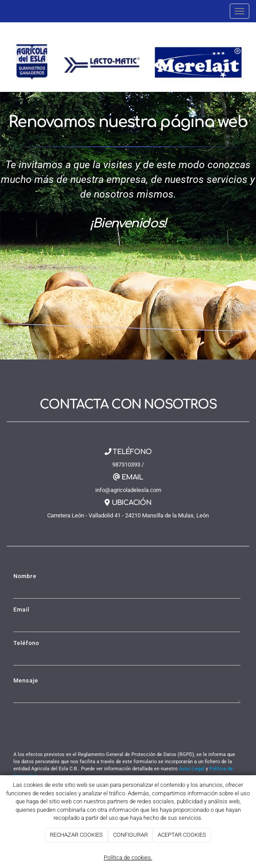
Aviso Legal (192, 769)
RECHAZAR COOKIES (76, 835)
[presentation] (81, 727)
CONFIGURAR (130, 835)
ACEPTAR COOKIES (182, 835)
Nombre (25, 576)
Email (21, 610)
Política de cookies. (128, 858)
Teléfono (26, 643)
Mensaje (26, 680)
